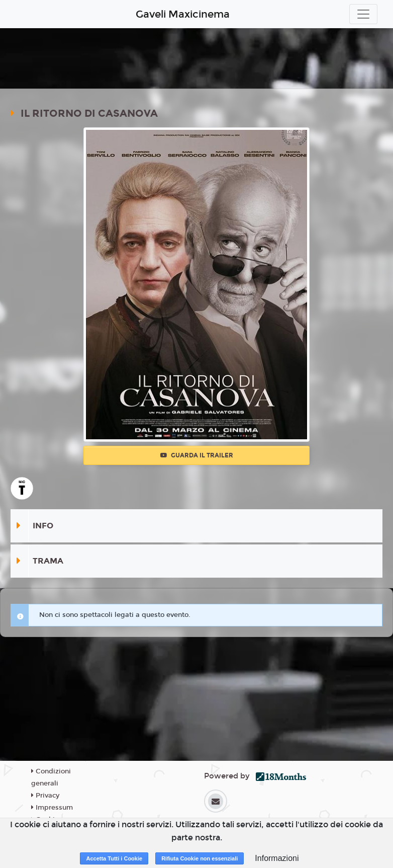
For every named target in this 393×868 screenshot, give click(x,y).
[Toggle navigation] (363, 14)
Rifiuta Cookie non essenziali (200, 858)
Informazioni (277, 858)
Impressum (52, 808)
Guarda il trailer (197, 455)
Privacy (45, 796)
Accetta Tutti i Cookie (114, 858)
